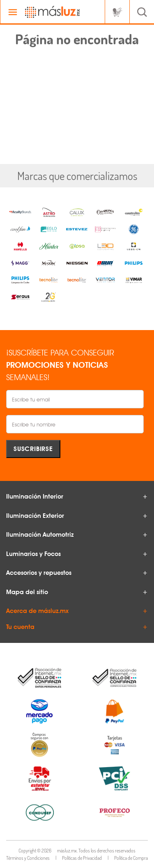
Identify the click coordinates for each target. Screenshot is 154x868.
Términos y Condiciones (28, 858)
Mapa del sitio (27, 592)
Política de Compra (131, 858)
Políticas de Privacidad (82, 858)
